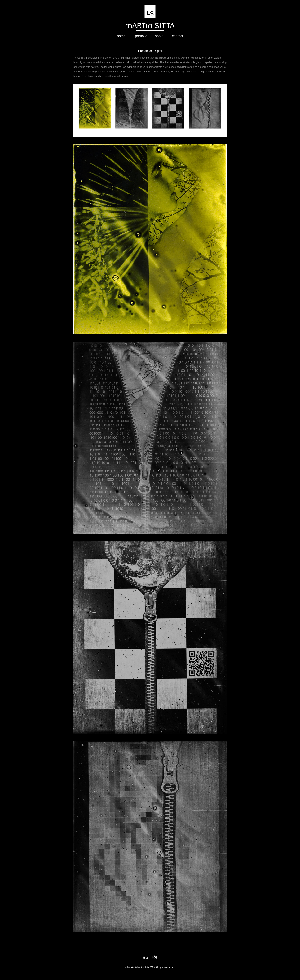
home (121, 36)
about (159, 36)
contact (178, 36)
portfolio (141, 36)
